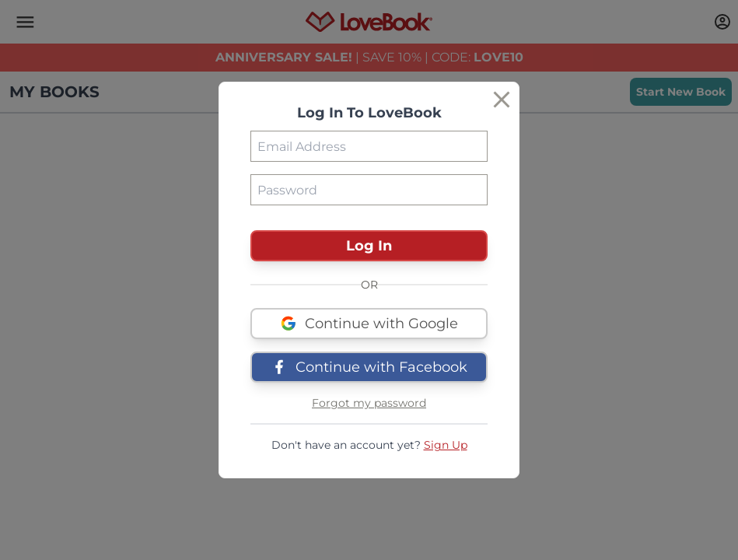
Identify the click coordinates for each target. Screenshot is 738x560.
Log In (369, 246)
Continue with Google (369, 324)
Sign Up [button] (446, 445)
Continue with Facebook (369, 367)
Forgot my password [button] (369, 403)
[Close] (502, 100)
